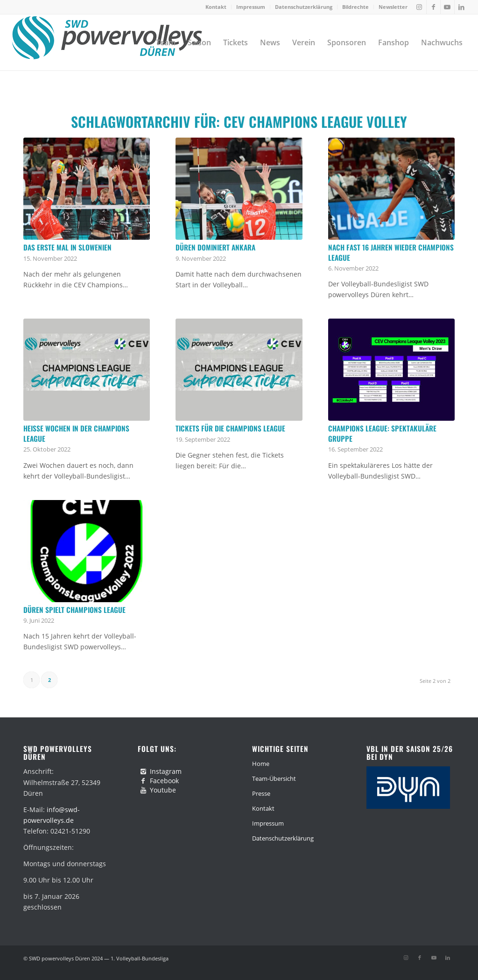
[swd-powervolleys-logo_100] (107, 42)
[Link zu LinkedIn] (462, 7)
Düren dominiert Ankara (215, 247)
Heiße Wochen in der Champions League (76, 433)
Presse (261, 793)
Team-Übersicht (274, 778)
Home (261, 764)
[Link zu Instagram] (419, 7)
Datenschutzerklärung (304, 7)
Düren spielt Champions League (74, 610)
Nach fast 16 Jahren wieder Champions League (391, 252)
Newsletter (393, 7)
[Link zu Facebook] (433, 7)
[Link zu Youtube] (447, 7)
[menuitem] (216, 7)
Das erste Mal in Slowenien (67, 247)
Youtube (163, 790)
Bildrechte (355, 7)
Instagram (166, 771)
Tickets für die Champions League (230, 428)
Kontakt (216, 7)
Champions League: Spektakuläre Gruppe (382, 433)
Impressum (251, 7)
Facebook (164, 781)
